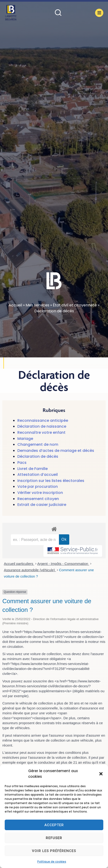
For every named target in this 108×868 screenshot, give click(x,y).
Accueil (15, 305)
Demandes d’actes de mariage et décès (56, 451)
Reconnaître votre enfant (41, 432)
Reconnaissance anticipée (43, 420)
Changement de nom (38, 444)
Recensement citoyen (38, 499)
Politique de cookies (52, 862)
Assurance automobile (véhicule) (30, 570)
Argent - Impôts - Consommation (63, 564)
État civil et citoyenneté (75, 305)
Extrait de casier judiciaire (42, 505)
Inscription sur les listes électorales (51, 481)
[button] (101, 774)
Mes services (37, 305)
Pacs (22, 463)
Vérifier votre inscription (40, 493)
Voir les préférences (54, 851)
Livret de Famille (33, 469)
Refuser (54, 838)
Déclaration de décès (38, 456)
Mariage (25, 439)
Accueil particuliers (19, 564)
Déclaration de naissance (42, 426)
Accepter (54, 825)
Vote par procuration (38, 487)
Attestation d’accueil (38, 475)
